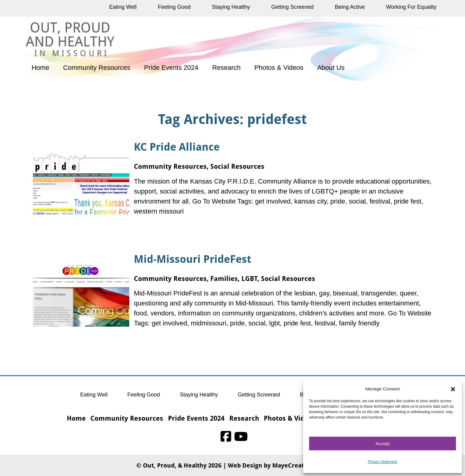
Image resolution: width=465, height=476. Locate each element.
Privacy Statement (382, 462)
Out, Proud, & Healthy (175, 465)
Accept (383, 443)
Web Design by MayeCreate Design (278, 465)
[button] (453, 389)
